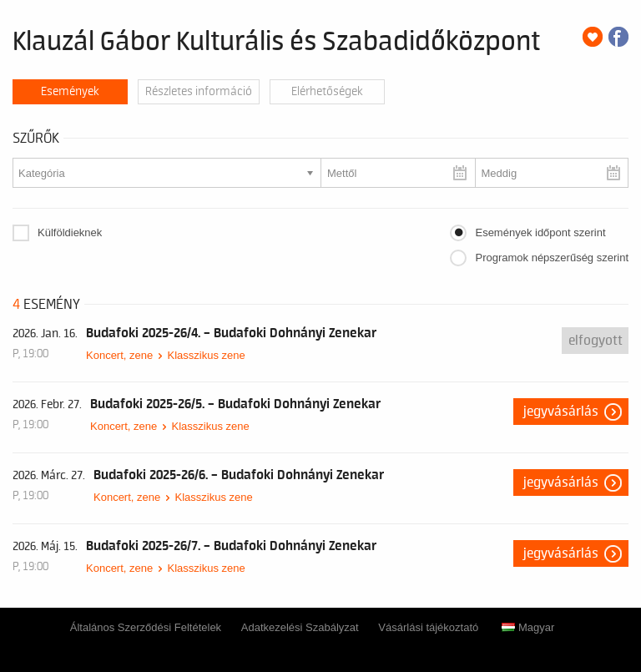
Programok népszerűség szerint (552, 258)
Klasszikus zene (206, 355)
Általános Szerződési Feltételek (146, 627)
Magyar (528, 627)
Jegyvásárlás (561, 412)
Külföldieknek (70, 232)
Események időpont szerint (540, 232)
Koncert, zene (119, 355)
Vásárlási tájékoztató (428, 627)
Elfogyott (596, 341)
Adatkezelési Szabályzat (300, 627)
